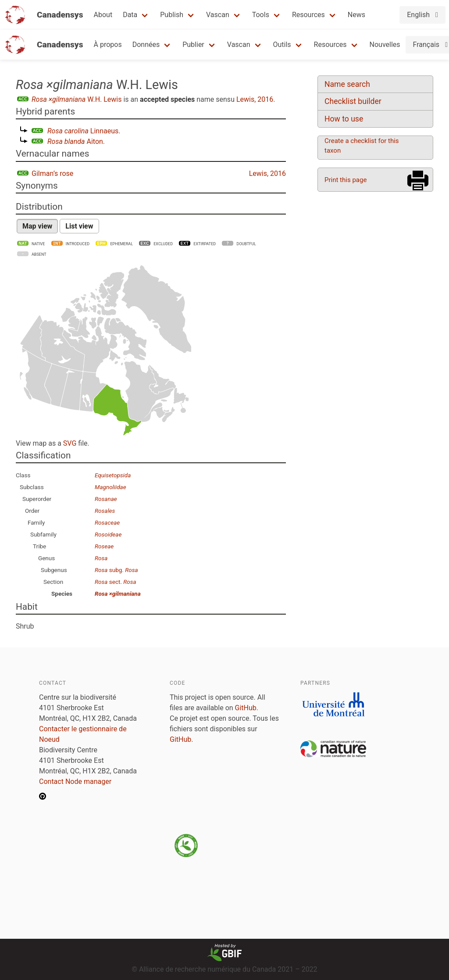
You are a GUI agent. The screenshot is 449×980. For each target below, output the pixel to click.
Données (146, 45)
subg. (116, 570)
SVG (70, 443)
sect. (116, 582)
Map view (37, 226)
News (356, 15)
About (103, 15)
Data (130, 15)
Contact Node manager (75, 781)
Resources (308, 15)
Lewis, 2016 (255, 99)
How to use (344, 119)
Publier (193, 45)
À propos (108, 45)
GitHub (246, 708)
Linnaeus (83, 131)
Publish (172, 15)
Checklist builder (353, 101)
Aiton (75, 141)
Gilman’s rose (52, 173)
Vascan (218, 15)
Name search (347, 84)
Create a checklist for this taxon (362, 146)
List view (79, 226)
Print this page (346, 180)
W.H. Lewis (77, 99)
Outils (282, 45)
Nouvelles (385, 45)
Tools (261, 15)
